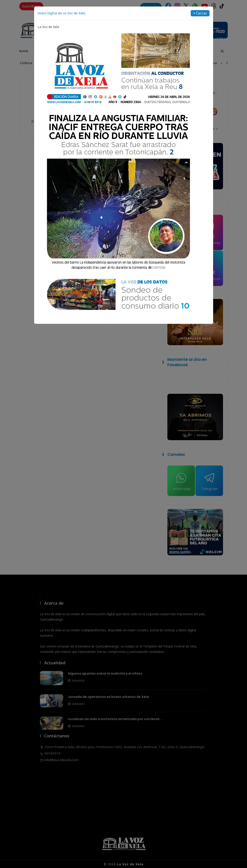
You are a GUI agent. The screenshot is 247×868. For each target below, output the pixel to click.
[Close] (200, 13)
